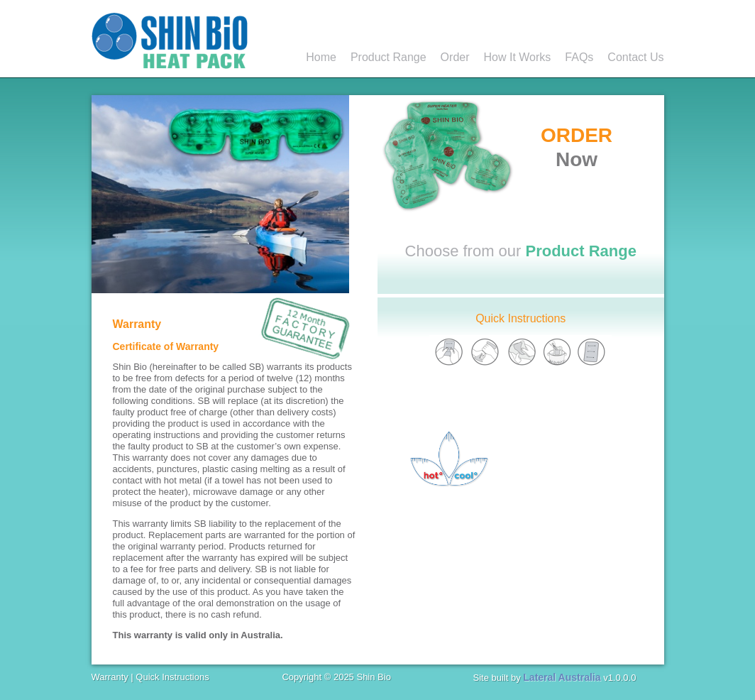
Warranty (110, 677)
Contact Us (635, 57)
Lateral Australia (562, 677)
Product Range (388, 57)
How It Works (518, 57)
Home (321, 57)
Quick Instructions (520, 318)
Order (455, 57)
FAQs (579, 57)
